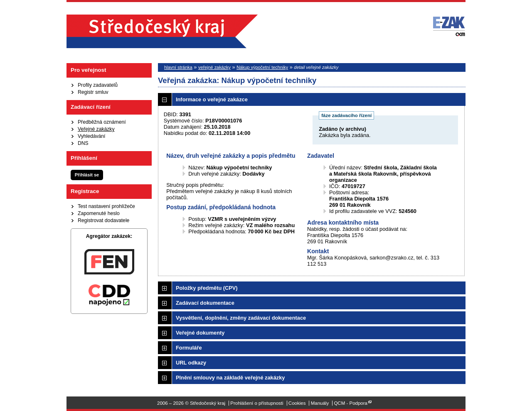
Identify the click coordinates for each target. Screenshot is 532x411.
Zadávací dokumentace (205, 303)
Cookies (297, 403)
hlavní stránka (178, 67)
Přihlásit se (87, 175)
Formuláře (189, 348)
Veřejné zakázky (96, 129)
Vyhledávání (91, 136)
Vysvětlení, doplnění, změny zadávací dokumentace (241, 318)
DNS (83, 143)
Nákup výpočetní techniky (262, 67)
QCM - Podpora (351, 403)
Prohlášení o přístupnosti (257, 403)
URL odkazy (191, 363)
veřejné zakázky (214, 67)
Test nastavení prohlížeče (106, 206)
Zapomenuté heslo (99, 213)
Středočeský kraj (162, 31)
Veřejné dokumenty (200, 333)
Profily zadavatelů (98, 85)
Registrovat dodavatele (103, 220)
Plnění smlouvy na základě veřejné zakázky (230, 378)
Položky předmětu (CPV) (207, 288)
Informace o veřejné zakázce (212, 99)
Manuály (320, 403)
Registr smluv (93, 92)
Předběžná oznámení (102, 122)
